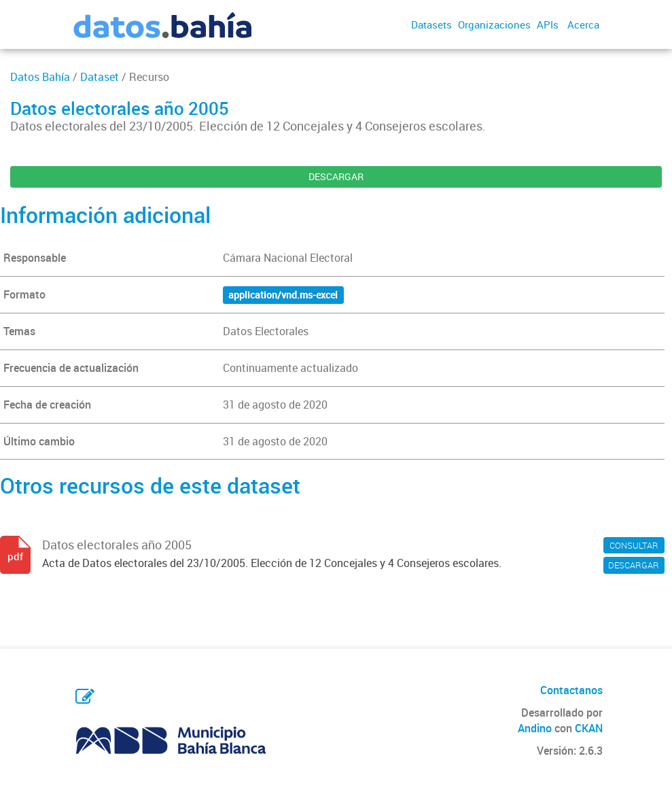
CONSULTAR (634, 545)
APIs (548, 24)
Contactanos (571, 690)
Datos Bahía (40, 77)
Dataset (100, 77)
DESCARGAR (336, 176)
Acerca (583, 24)
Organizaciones (494, 24)
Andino (535, 728)
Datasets (431, 24)
